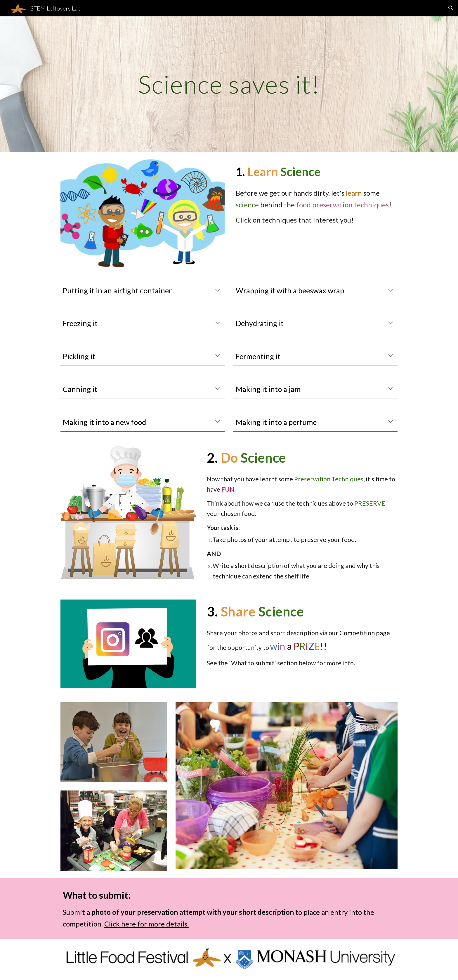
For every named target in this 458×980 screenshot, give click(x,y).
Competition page (365, 633)
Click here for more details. (146, 924)
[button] (451, 8)
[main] (229, 84)
